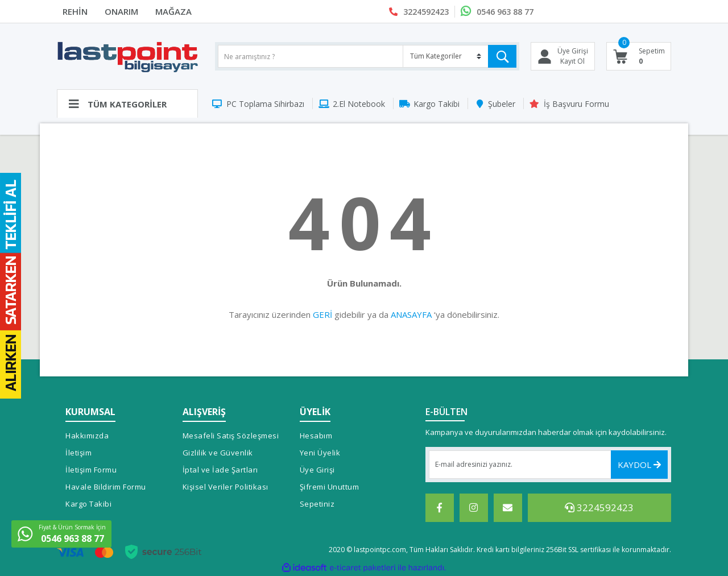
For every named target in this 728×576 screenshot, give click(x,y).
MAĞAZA (173, 11)
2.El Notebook (359, 104)
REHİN (75, 11)
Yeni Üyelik (320, 453)
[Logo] (127, 56)
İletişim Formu (91, 470)
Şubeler (502, 104)
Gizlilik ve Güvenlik (218, 453)
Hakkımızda (87, 436)
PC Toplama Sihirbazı (265, 104)
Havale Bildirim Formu (106, 487)
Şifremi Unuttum (330, 487)
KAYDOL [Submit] (639, 465)
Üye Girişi (317, 470)
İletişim (78, 453)
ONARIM (121, 11)
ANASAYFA (411, 314)
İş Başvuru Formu (576, 104)
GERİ (322, 314)
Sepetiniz (317, 504)
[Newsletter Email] (549, 465)
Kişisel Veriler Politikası (226, 487)
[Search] (367, 56)
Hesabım (316, 436)
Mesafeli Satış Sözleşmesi (231, 436)
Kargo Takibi (437, 104)
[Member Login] (563, 56)
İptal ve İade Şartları (220, 470)
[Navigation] (127, 103)
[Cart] (639, 56)
